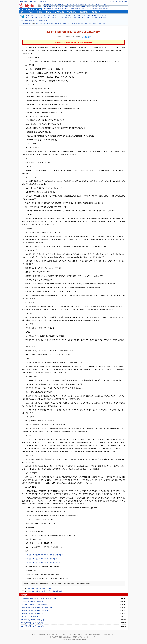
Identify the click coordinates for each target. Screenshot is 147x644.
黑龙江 (88, 18)
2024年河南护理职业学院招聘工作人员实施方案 (34, 611)
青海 (66, 18)
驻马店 (94, 24)
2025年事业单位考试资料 (99, 15)
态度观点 (60, 9)
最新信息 (30, 12)
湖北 (75, 15)
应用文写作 (106, 7)
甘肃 (58, 18)
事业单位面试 (48, 9)
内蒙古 (88, 15)
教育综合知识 (96, 12)
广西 (66, 15)
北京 (27, 15)
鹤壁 (79, 24)
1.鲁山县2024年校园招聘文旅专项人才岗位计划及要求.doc (45, 555)
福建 (27, 18)
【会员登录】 (24, 1)
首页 (22, 12)
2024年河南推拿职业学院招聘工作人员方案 (33, 614)
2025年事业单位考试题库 (99, 18)
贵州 (45, 18)
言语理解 (60, 7)
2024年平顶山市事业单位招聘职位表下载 (40, 588)
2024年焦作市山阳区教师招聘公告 (31, 617)
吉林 (79, 18)
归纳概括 (89, 7)
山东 (45, 15)
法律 (71, 4)
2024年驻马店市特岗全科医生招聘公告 (32, 601)
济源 (103, 24)
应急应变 (94, 9)
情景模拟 (105, 9)
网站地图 (112, 1)
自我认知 (100, 9)
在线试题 (49, 12)
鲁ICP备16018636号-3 (90, 637)
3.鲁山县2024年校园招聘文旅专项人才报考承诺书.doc (43, 563)
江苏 (79, 15)
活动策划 (83, 9)
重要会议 (55, 4)
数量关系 (55, 7)
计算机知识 (88, 4)
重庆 (40, 15)
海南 (71, 18)
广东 (62, 15)
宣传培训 (77, 9)
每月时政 (60, 4)
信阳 (64, 24)
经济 (68, 4)
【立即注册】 (32, 1)
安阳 (49, 24)
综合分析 (100, 7)
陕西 (53, 18)
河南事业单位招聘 (30, 21)
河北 (58, 15)
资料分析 (72, 7)
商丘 (45, 24)
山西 (49, 15)
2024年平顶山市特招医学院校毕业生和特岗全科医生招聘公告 (46, 591)
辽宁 (84, 18)
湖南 (71, 15)
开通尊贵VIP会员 (42, 1)
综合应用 (83, 7)
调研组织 (66, 9)
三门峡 (99, 24)
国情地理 (82, 4)
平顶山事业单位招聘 (42, 21)
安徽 (36, 18)
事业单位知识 (96, 4)
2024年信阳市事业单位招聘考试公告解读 (32, 626)
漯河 (90, 24)
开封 (72, 24)
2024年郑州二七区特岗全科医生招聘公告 (32, 620)
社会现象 (55, 9)
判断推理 (66, 7)
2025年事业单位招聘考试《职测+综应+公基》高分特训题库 (73, 42)
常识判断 (77, 7)
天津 (36, 15)
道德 (78, 4)
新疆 (75, 18)
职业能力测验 (48, 7)
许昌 (56, 24)
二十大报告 (103, 4)
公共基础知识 (48, 4)
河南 (53, 15)
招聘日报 (39, 12)
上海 (32, 15)
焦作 (75, 24)
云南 (40, 18)
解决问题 (94, 7)
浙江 (84, 15)
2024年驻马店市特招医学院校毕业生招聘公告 (34, 604)
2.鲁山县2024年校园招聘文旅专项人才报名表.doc (42, 559)
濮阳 (83, 24)
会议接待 (72, 9)
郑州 (38, 24)
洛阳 (41, 24)
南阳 (68, 24)
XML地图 (119, 1)
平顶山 (60, 24)
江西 (32, 18)
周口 (86, 24)
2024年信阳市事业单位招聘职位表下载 (32, 623)
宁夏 (62, 18)
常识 (74, 4)
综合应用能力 (84, 12)
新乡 (52, 24)
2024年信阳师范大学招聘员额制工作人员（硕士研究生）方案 (38, 598)
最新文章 (125, 1)
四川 (49, 18)
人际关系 (88, 9)
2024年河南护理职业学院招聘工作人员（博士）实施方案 (37, 608)
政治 (65, 4)
